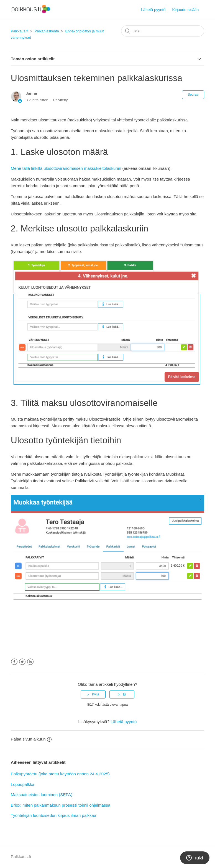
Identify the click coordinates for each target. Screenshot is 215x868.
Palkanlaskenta (47, 31)
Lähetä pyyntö (153, 10)
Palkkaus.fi (20, 31)
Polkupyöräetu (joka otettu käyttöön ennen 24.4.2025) (60, 774)
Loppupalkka (23, 784)
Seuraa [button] (193, 95)
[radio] (93, 694)
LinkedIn (30, 662)
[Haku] (163, 31)
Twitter (22, 662)
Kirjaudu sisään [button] (185, 10)
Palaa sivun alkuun (31, 739)
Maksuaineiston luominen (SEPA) (42, 795)
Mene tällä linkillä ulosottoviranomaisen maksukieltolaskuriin (66, 168)
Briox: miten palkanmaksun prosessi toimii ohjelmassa (61, 805)
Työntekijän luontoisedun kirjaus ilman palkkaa (54, 815)
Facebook (14, 662)
